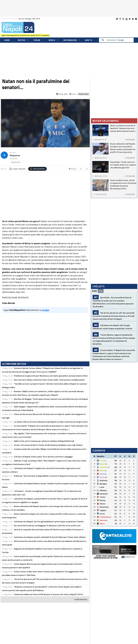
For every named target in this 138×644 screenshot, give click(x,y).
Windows (136, 19)
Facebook (120, 19)
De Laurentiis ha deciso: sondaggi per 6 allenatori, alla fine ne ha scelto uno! (47, 525)
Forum (37, 40)
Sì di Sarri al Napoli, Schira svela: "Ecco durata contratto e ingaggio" (44, 457)
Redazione (15, 155)
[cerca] (117, 40)
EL (106, 474)
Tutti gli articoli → (17, 162)
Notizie (22, 40)
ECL (106, 477)
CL (105, 461)
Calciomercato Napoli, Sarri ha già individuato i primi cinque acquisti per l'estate (49, 521)
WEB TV (88, 40)
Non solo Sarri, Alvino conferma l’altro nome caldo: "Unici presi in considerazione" (50, 380)
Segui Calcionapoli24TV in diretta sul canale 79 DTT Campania (25, 35)
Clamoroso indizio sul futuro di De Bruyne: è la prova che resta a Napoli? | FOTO (48, 594)
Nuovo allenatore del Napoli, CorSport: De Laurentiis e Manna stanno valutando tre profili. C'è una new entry (123, 148)
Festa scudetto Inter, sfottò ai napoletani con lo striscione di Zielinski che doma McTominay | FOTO (123, 184)
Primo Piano (83, 94)
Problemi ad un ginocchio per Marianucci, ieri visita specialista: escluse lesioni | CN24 (51, 376)
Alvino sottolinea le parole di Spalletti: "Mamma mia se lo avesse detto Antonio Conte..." (123, 128)
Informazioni (70, 40)
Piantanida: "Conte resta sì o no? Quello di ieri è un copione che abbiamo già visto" (123, 165)
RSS (123, 19)
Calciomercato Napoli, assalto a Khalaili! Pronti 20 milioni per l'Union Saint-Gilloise (50, 537)
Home (7, 40)
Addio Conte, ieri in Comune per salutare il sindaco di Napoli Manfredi (44, 441)
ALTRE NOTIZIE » (81, 600)
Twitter (117, 19)
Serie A (52, 40)
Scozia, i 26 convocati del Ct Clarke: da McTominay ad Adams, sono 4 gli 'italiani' (48, 445)
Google (17, 169)
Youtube (126, 19)
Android (130, 19)
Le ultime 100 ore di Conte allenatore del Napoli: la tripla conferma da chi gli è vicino (51, 422)
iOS (133, 19)
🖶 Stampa (73, 169)
